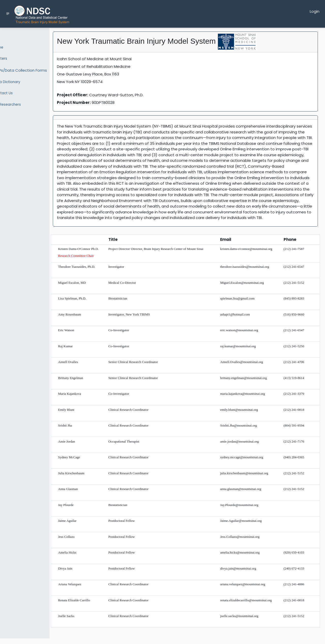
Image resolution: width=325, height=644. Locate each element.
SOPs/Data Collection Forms (32, 68)
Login (315, 11)
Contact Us (15, 88)
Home (10, 47)
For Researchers (19, 99)
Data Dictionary (18, 78)
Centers (12, 57)
